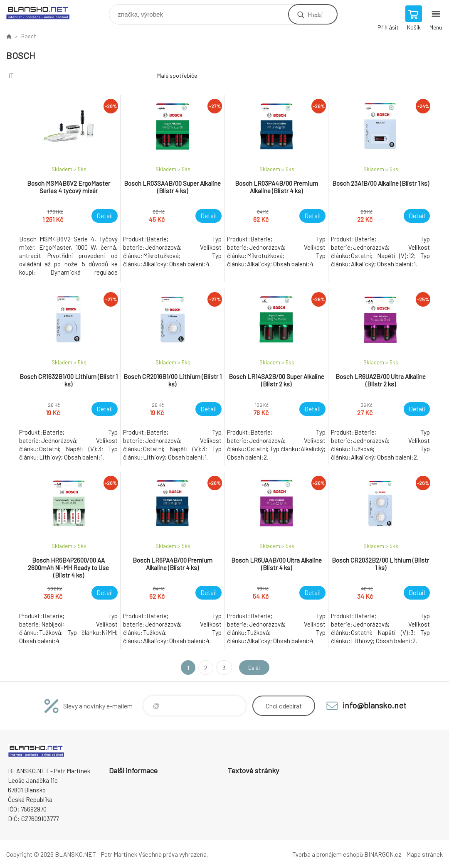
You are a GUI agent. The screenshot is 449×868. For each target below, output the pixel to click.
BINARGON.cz (383, 854)
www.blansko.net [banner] (43, 12)
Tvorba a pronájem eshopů (328, 854)
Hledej (315, 14)
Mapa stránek (424, 854)
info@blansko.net (374, 705)
